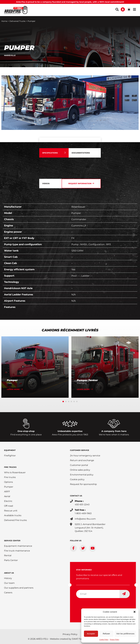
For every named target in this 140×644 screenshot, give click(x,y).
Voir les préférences (125, 634)
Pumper (12, 380)
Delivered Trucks (17, 21)
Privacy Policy (114, 640)
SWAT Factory (79, 639)
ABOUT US (9, 573)
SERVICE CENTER (12, 541)
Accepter (91, 634)
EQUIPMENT (10, 450)
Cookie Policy (104, 640)
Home (4, 21)
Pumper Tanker (87, 380)
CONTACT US (76, 496)
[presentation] (97, 606)
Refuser (106, 634)
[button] (135, 612)
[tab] (54, 153)
